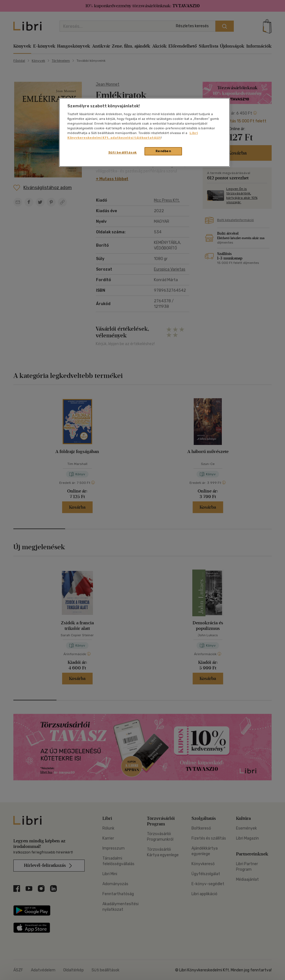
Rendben (163, 151)
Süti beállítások (123, 152)
